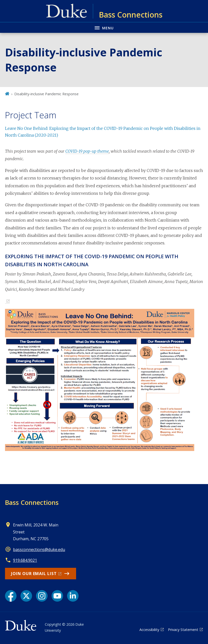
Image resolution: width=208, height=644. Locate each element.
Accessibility (149, 630)
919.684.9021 (25, 560)
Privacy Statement (183, 630)
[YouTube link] (57, 596)
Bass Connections (32, 502)
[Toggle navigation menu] (104, 27)
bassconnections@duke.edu (39, 549)
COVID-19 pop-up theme (87, 151)
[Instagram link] (42, 596)
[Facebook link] (11, 596)
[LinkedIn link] (73, 596)
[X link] (26, 596)
